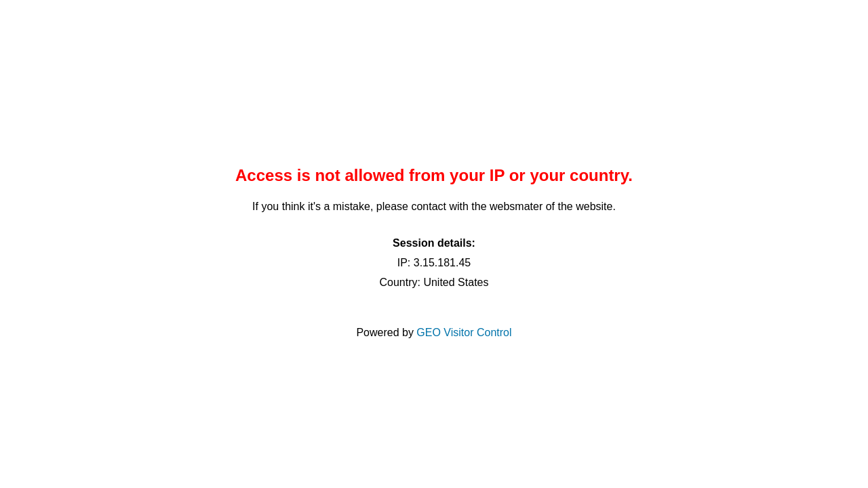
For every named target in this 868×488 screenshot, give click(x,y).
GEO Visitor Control (464, 332)
